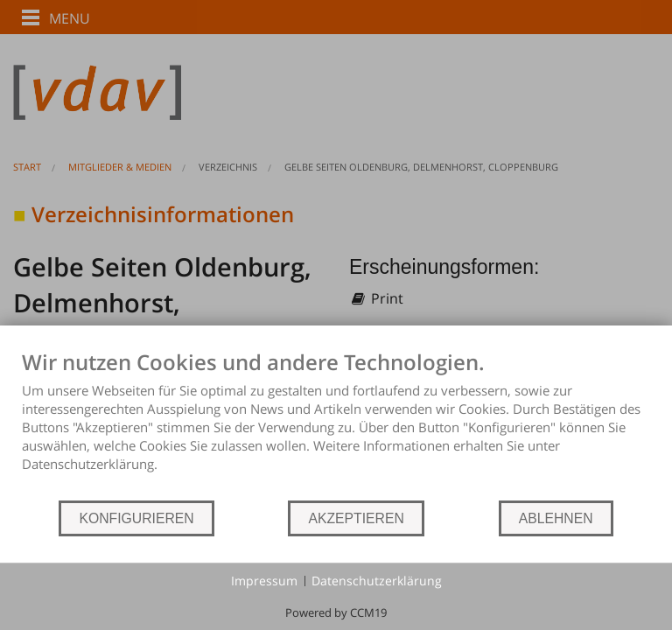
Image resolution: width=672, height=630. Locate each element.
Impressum (264, 581)
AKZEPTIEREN (356, 518)
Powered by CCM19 (336, 612)
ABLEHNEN (556, 518)
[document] (336, 424)
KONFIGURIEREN (136, 518)
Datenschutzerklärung (377, 581)
